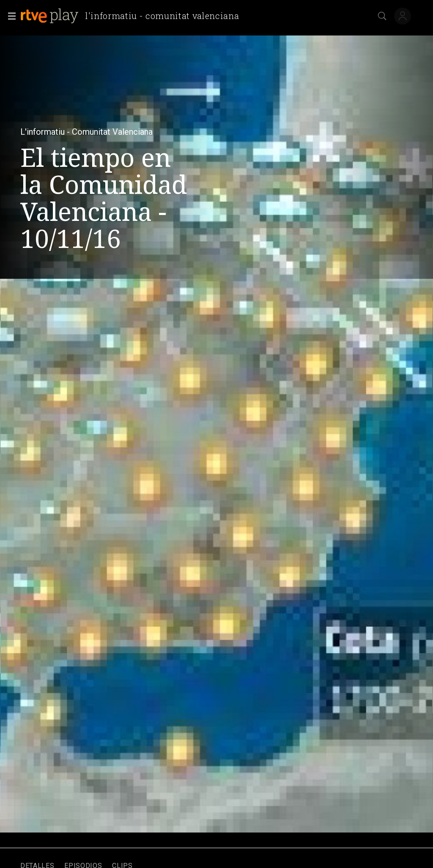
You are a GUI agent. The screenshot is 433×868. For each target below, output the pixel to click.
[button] (9, 16)
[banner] (133, 16)
